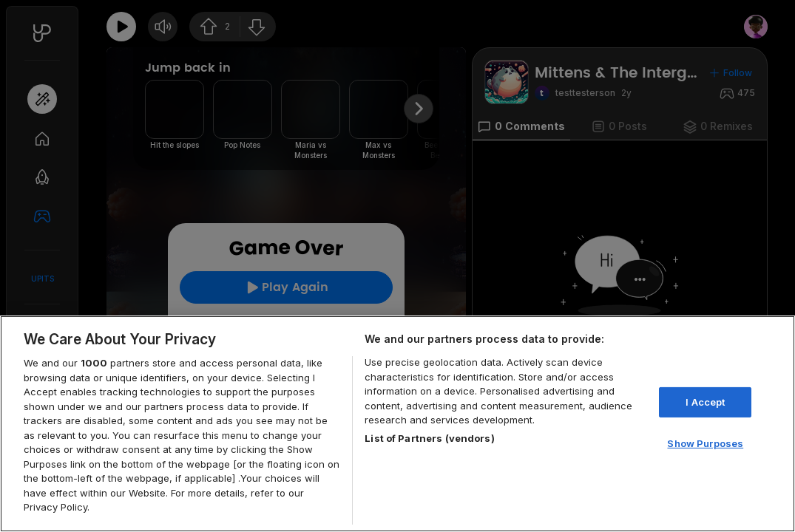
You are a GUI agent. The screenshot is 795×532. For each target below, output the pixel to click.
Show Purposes (705, 443)
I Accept (705, 402)
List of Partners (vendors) (429, 438)
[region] (397, 424)
